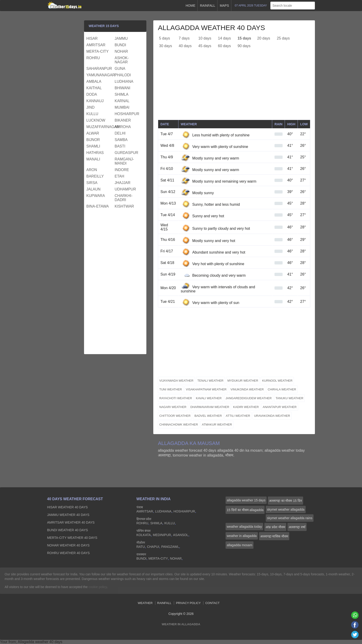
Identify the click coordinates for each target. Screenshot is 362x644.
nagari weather (173, 407)
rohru (93, 58)
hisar (92, 38)
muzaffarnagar (100, 127)
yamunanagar (100, 75)
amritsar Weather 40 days (71, 522)
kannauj (95, 101)
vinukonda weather (247, 389)
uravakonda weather (272, 416)
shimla (122, 94)
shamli (93, 146)
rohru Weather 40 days (68, 553)
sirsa (92, 183)
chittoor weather (175, 416)
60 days (224, 46)
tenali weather (210, 381)
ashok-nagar (122, 60)
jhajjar (123, 183)
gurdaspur (127, 153)
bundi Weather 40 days (68, 530)
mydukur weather (243, 381)
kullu (92, 114)
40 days (185, 46)
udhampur (125, 189)
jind (90, 107)
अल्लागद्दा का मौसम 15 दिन (285, 501)
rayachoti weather (176, 398)
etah (119, 176)
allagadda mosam (240, 545)
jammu (121, 38)
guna (120, 69)
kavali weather (209, 398)
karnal (122, 101)
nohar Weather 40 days (68, 545)
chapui (153, 547)
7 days (184, 38)
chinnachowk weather (179, 425)
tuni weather (171, 389)
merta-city (97, 51)
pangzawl (170, 547)
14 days (224, 38)
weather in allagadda (242, 536)
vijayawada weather (176, 381)
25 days (283, 38)
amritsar (96, 45)
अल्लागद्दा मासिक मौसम (274, 536)
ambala (94, 81)
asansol (181, 535)
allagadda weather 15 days (246, 500)
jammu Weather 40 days (68, 515)
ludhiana (124, 81)
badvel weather (208, 416)
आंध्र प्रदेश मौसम (275, 527)
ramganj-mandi (124, 161)
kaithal (94, 88)
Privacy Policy (188, 603)
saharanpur (99, 69)
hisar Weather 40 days (67, 507)
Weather (145, 603)
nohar (121, 51)
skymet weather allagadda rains (290, 518)
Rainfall (208, 6)
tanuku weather (290, 398)
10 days (205, 38)
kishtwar (124, 206)
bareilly (95, 176)
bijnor (93, 140)
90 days (244, 46)
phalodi (123, 75)
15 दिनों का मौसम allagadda (245, 510)
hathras (95, 153)
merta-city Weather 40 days (72, 538)
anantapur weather (280, 407)
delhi (120, 133)
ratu (141, 547)
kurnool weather (277, 381)
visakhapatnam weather (206, 389)
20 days (264, 38)
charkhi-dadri (124, 198)
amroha (123, 127)
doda (92, 94)
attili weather (238, 416)
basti (120, 146)
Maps (224, 6)
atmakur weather (217, 425)
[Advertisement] (234, 87)
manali (93, 159)
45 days (205, 46)
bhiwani (123, 88)
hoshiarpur (127, 114)
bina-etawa (98, 206)
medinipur (162, 535)
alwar (93, 133)
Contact (212, 603)
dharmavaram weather (210, 407)
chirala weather (282, 389)
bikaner (123, 120)
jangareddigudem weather (249, 398)
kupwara (96, 196)
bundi (121, 45)
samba (121, 140)
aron (92, 170)
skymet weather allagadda (286, 509)
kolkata (144, 535)
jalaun (93, 189)
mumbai (122, 107)
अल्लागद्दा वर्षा (297, 527)
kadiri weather (246, 407)
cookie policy (98, 587)
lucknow (96, 120)
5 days (164, 38)
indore (122, 170)
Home (190, 6)
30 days (166, 46)
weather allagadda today (244, 527)
